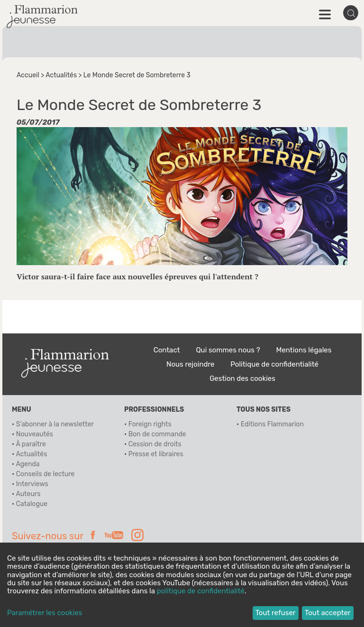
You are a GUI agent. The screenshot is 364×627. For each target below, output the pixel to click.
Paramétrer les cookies (45, 613)
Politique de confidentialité (274, 364)
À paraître (31, 444)
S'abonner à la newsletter (55, 424)
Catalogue (32, 504)
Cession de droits (155, 444)
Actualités (61, 75)
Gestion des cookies (242, 378)
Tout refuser (276, 613)
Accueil (28, 75)
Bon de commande (157, 434)
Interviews (32, 484)
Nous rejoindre (190, 364)
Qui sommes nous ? (228, 350)
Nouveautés (35, 434)
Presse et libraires (156, 454)
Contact (167, 350)
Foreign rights (150, 424)
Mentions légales (304, 350)
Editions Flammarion (272, 424)
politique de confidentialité (201, 591)
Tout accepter (328, 613)
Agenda (27, 464)
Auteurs (28, 494)
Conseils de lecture (45, 474)
